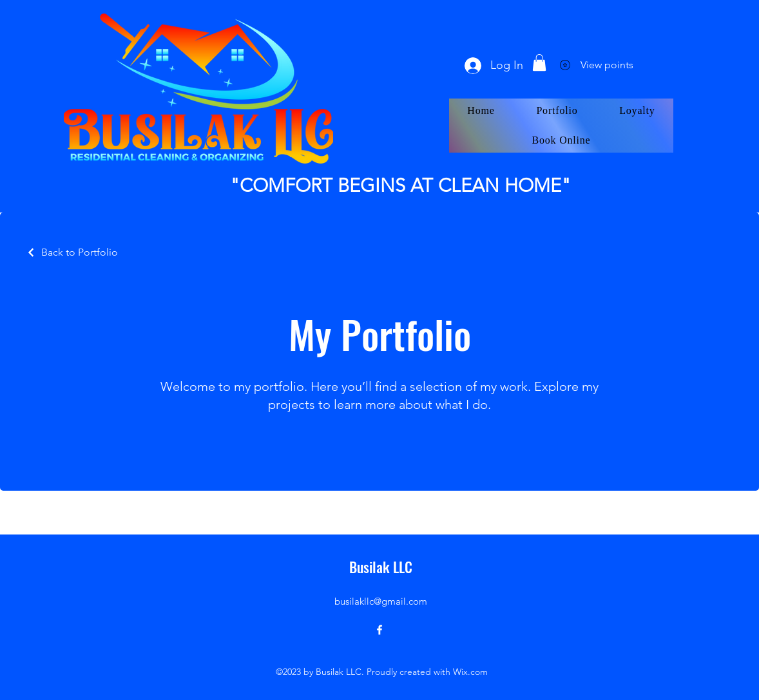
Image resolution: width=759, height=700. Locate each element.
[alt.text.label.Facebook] (379, 630)
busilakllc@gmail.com (381, 601)
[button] (539, 62)
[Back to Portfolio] (72, 252)
